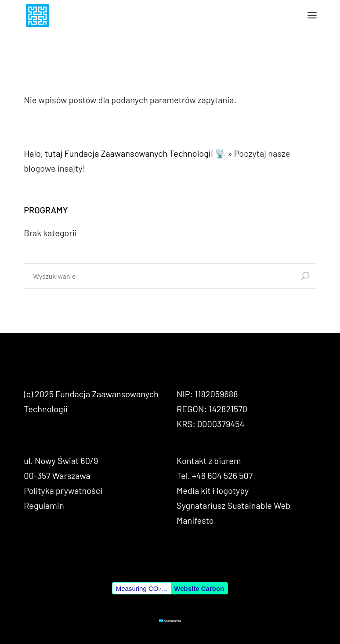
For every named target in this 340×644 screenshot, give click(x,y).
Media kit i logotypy (213, 490)
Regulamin (44, 505)
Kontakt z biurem (209, 461)
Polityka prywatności (63, 490)
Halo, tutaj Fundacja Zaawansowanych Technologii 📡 (125, 153)
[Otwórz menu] (312, 15)
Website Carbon (199, 588)
